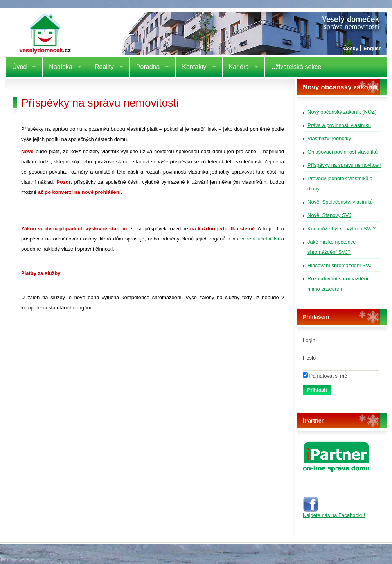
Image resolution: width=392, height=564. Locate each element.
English (373, 48)
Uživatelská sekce (296, 67)
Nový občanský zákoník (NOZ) (342, 112)
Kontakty (194, 67)
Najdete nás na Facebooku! (334, 513)
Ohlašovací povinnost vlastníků (343, 152)
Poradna (148, 67)
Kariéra (239, 67)
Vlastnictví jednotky (329, 138)
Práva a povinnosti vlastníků (339, 125)
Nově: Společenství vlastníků (340, 202)
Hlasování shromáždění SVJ (340, 265)
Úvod (19, 67)
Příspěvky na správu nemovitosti (344, 165)
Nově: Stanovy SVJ (329, 215)
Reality (104, 67)
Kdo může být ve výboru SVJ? (342, 229)
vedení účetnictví (260, 239)
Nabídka (61, 67)
